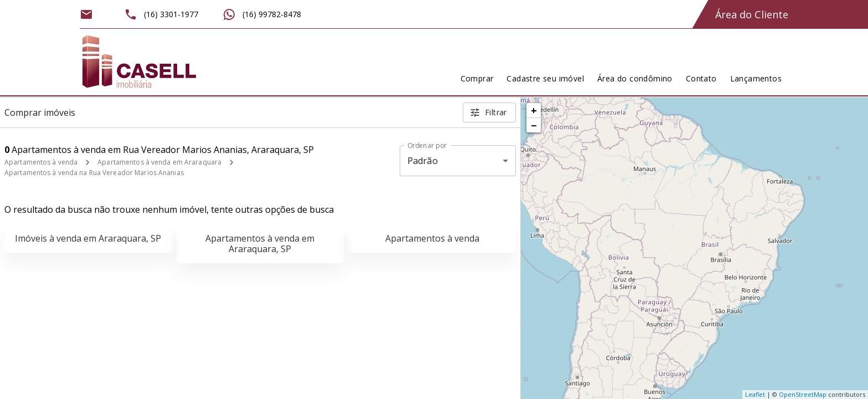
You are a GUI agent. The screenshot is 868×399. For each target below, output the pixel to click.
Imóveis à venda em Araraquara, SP (88, 238)
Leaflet (755, 394)
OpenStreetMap (803, 394)
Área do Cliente (752, 14)
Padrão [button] (423, 161)
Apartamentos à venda (41, 162)
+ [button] (534, 110)
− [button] (534, 125)
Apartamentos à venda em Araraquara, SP (260, 244)
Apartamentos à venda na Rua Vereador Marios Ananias (94, 173)
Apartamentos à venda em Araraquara (159, 162)
